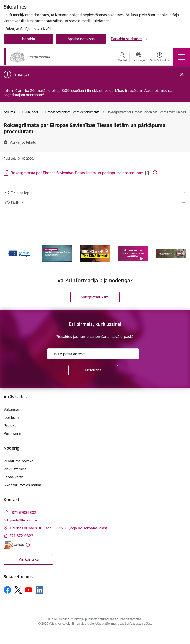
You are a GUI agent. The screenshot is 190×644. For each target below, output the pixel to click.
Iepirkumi (12, 417)
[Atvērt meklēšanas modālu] (122, 58)
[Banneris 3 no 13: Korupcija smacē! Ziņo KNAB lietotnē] (95, 253)
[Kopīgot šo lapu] (95, 203)
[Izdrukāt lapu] (95, 193)
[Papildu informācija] (155, 172)
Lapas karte (13, 477)
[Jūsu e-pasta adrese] (93, 354)
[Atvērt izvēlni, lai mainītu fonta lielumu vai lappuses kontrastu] (159, 58)
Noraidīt (29, 39)
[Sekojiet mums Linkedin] (39, 590)
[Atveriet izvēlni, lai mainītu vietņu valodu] (138, 58)
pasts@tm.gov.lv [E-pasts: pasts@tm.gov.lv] (23, 520)
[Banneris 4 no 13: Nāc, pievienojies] (133, 253)
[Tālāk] (180, 253)
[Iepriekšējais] (10, 253)
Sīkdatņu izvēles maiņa (22, 485)
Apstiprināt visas (81, 39)
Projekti (10, 425)
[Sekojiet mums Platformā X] (18, 590)
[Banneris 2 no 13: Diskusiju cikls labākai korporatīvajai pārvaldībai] (57, 253)
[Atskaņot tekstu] (23, 142)
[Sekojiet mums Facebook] (7, 590)
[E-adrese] (14, 545)
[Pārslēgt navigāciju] (181, 57)
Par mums (12, 433)
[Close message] (182, 75)
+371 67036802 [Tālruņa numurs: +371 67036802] (23, 512)
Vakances (12, 410)
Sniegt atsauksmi (95, 297)
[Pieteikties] (93, 370)
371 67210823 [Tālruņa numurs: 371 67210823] (21, 536)
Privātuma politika (19, 461)
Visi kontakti (29, 559)
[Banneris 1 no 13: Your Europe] (19, 253)
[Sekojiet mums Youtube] (29, 590)
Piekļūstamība (15, 469)
